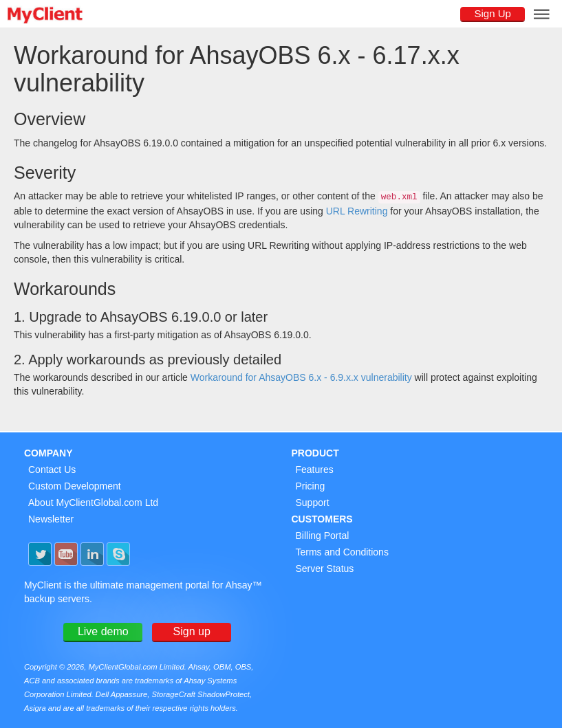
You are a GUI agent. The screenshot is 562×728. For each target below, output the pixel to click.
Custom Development (75, 486)
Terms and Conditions (342, 552)
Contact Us (52, 470)
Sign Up (492, 13)
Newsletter (51, 519)
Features (315, 470)
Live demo (103, 631)
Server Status (325, 569)
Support (313, 503)
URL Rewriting (357, 211)
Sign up (192, 631)
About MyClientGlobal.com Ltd (93, 503)
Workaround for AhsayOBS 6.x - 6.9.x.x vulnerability (301, 377)
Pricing (311, 486)
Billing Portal (323, 536)
